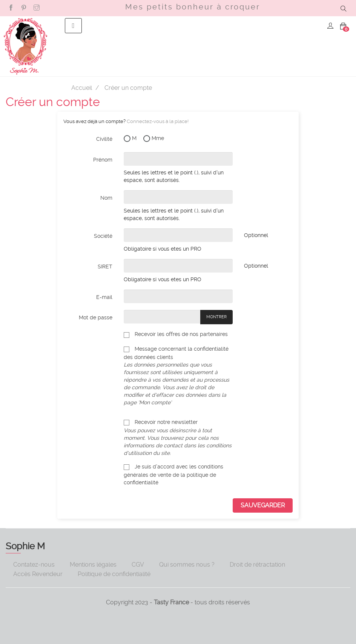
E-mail (104, 297)
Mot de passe (96, 317)
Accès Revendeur (38, 574)
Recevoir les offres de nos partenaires (176, 334)
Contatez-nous (34, 565)
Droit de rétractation (257, 565)
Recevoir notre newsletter (178, 437)
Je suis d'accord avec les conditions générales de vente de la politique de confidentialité (173, 474)
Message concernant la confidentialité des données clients (178, 376)
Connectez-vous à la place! (158, 121)
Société (103, 236)
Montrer (216, 317)
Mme (154, 139)
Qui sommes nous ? (187, 565)
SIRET (105, 267)
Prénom (103, 160)
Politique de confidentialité (114, 574)
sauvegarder (263, 505)
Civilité (104, 139)
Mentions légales (93, 565)
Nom (106, 198)
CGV (138, 565)
